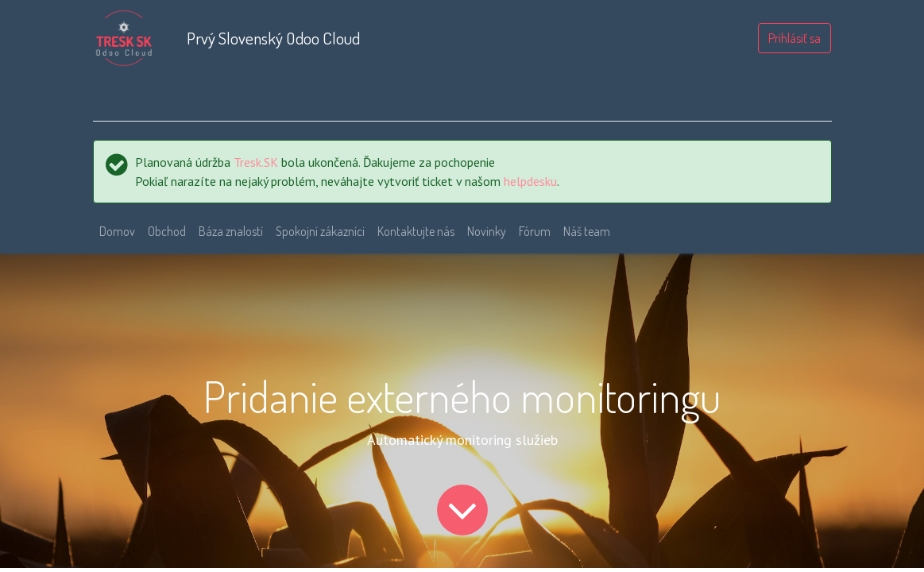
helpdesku (530, 181)
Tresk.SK (256, 162)
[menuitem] (117, 231)
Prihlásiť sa (794, 38)
